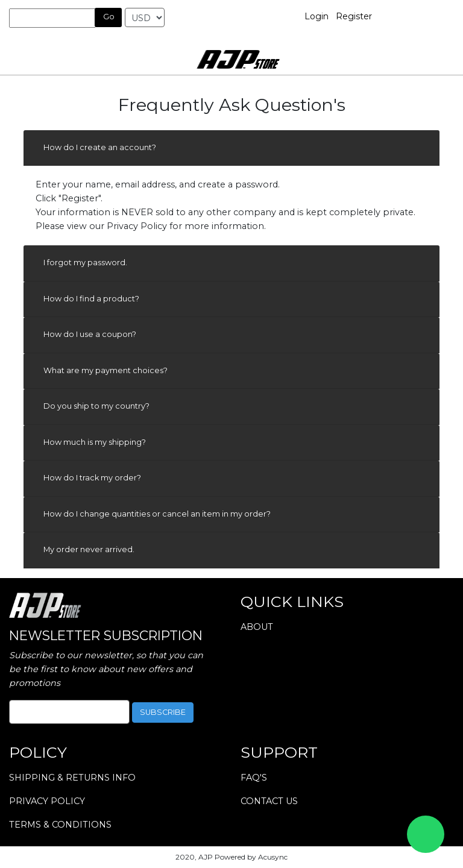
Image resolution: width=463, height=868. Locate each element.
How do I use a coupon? (90, 334)
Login (317, 16)
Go (109, 17)
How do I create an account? (100, 147)
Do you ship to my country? (96, 406)
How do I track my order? (92, 478)
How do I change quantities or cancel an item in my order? (157, 514)
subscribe (163, 712)
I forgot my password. (85, 263)
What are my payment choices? (106, 370)
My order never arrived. (89, 549)
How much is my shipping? (95, 442)
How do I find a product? (91, 299)
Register (354, 16)
